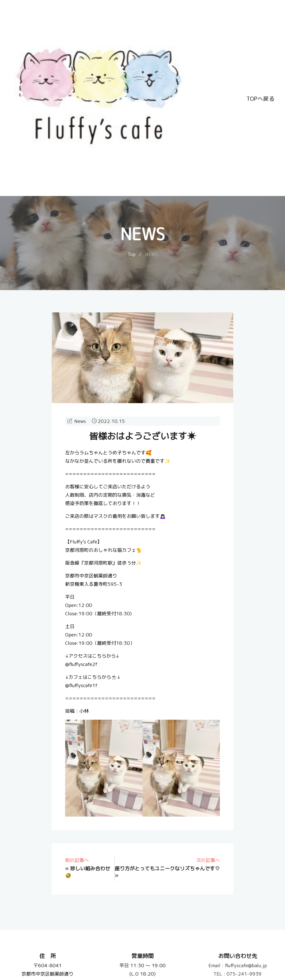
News (80, 421)
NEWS (151, 254)
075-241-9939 (238, 974)
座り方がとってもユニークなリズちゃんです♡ (167, 868)
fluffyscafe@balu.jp (237, 965)
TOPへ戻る (261, 98)
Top (132, 254)
